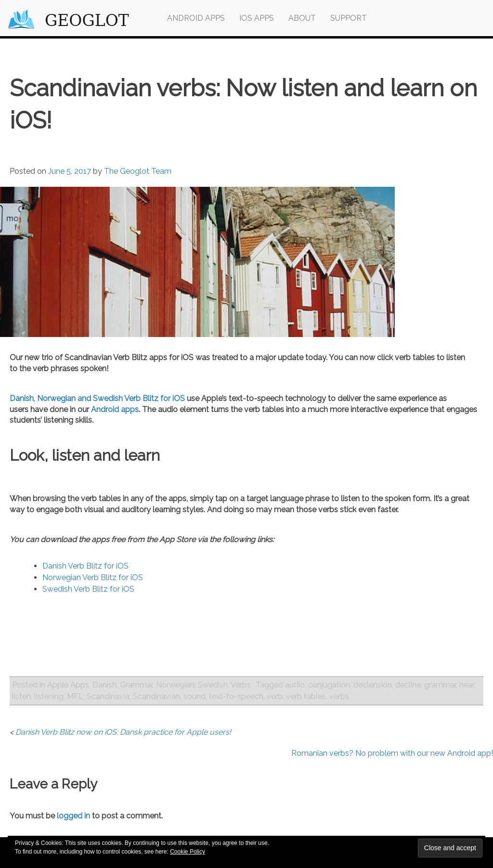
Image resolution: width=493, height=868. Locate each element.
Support (349, 18)
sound (195, 696)
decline (408, 685)
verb (275, 696)
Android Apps (196, 18)
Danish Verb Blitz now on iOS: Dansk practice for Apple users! (123, 732)
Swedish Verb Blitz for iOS (88, 589)
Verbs (241, 685)
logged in (73, 816)
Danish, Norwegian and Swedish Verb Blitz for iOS (97, 398)
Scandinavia (108, 696)
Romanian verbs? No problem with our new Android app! (392, 753)
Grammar (136, 685)
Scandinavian (156, 696)
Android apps (115, 409)
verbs (339, 696)
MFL (75, 696)
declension (373, 685)
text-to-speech (236, 696)
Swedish (213, 685)
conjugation (329, 685)
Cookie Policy (188, 852)
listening (49, 696)
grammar (440, 685)
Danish (104, 685)
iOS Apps (257, 18)
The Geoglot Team (138, 171)
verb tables (306, 696)
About (302, 18)
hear (467, 685)
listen (21, 696)
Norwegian (175, 685)
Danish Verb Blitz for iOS (85, 566)
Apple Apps (68, 685)
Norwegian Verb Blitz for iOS (93, 577)
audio (295, 685)
